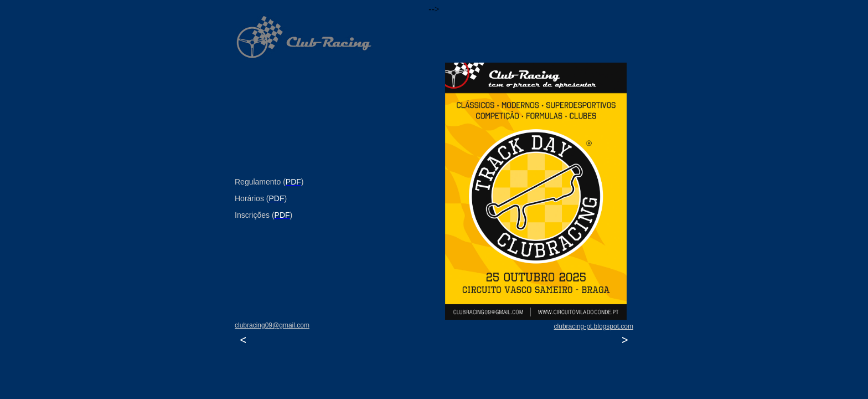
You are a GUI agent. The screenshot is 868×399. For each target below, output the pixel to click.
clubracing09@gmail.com (272, 325)
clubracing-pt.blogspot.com (594, 326)
